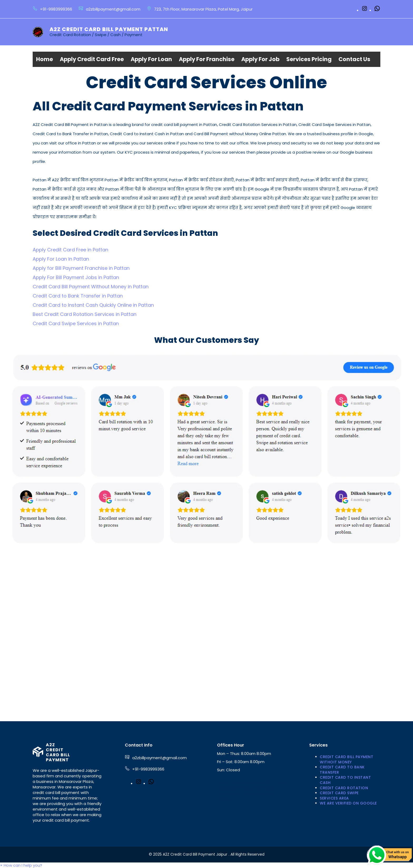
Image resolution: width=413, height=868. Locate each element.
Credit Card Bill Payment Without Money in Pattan (91, 287)
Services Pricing (309, 59)
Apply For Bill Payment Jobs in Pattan (76, 277)
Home (45, 59)
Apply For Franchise (207, 59)
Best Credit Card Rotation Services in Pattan (85, 314)
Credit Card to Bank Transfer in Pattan (78, 296)
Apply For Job (260, 59)
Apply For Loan (151, 59)
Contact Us (354, 59)
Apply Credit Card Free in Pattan (70, 250)
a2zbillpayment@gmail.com (159, 758)
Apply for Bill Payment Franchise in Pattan (81, 268)
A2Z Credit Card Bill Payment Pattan (109, 29)
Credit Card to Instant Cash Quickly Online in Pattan (93, 305)
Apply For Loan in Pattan (61, 259)
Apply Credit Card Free (92, 59)
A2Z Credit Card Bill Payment (58, 752)
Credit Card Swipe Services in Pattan (76, 323)
